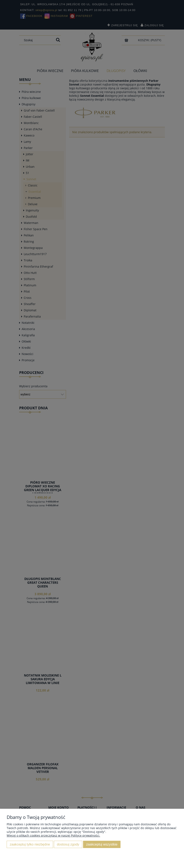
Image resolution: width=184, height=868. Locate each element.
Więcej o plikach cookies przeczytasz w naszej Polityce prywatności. (53, 835)
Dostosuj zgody (68, 844)
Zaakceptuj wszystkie (102, 844)
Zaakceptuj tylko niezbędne (30, 844)
